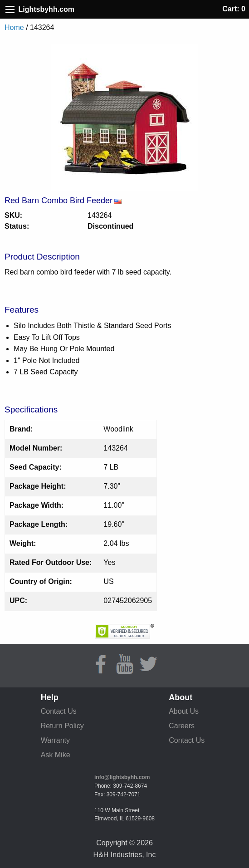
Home (14, 27)
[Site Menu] (10, 10)
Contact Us (59, 711)
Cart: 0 (234, 9)
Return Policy (62, 726)
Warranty (55, 740)
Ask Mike (56, 755)
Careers (182, 726)
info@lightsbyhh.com (122, 777)
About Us (184, 711)
